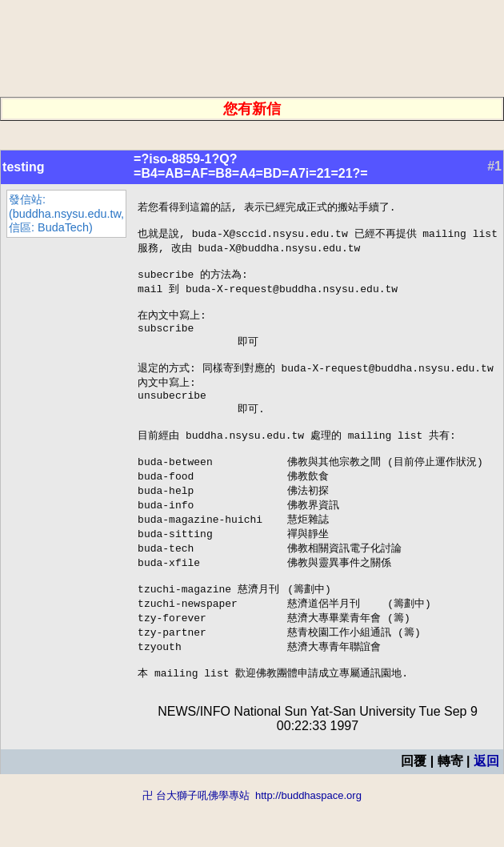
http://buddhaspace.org (308, 839)
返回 (486, 805)
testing (23, 167)
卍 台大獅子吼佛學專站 (196, 839)
